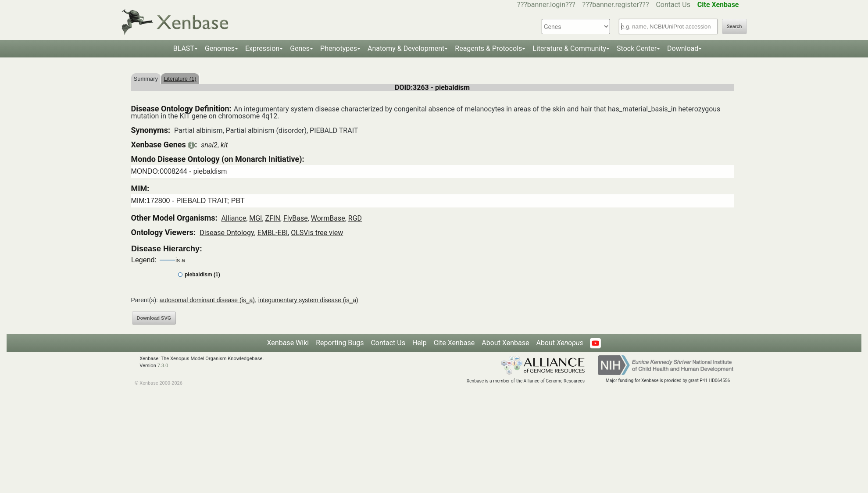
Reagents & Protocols (488, 48)
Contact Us (673, 5)
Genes (300, 48)
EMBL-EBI (273, 233)
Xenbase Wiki (288, 343)
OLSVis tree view (317, 233)
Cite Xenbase (454, 343)
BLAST (184, 48)
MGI (255, 218)
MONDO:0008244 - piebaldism (179, 171)
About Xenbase (505, 343)
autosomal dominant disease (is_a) (207, 300)
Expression (262, 48)
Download (683, 48)
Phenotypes (339, 48)
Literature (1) (180, 79)
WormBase (328, 218)
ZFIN (273, 218)
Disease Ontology (227, 233)
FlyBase (296, 218)
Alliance (234, 218)
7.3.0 (163, 366)
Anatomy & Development (406, 48)
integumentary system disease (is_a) (308, 300)
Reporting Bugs (340, 343)
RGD (355, 218)
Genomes (220, 48)
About (559, 343)
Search (734, 27)
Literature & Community (569, 48)
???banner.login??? (546, 5)
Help (420, 343)
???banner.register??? (616, 5)
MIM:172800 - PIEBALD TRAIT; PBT (188, 201)
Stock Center (637, 48)
